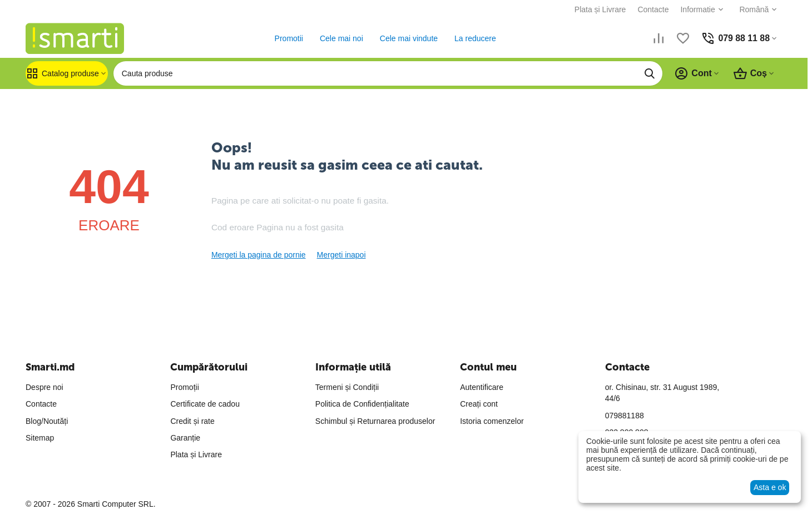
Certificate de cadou (205, 404)
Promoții (184, 387)
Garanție (185, 438)
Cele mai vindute (408, 38)
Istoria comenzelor (492, 421)
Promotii (288, 38)
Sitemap (40, 438)
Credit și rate (192, 421)
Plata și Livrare (600, 9)
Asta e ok (770, 487)
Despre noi (44, 387)
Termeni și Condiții (347, 387)
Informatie (697, 9)
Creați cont (479, 404)
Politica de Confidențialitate (362, 404)
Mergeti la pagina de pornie (259, 255)
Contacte (653, 9)
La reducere (475, 38)
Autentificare (482, 387)
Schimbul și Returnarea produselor (375, 421)
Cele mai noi (341, 38)
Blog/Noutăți (47, 421)
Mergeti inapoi (341, 255)
